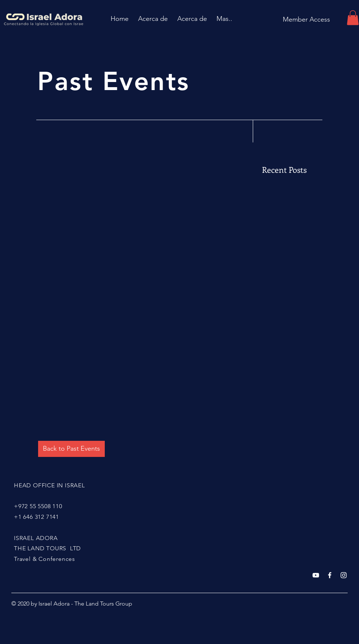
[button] (353, 18)
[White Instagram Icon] (344, 575)
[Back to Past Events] (71, 449)
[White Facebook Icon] (330, 575)
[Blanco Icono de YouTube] (316, 575)
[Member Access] (306, 20)
